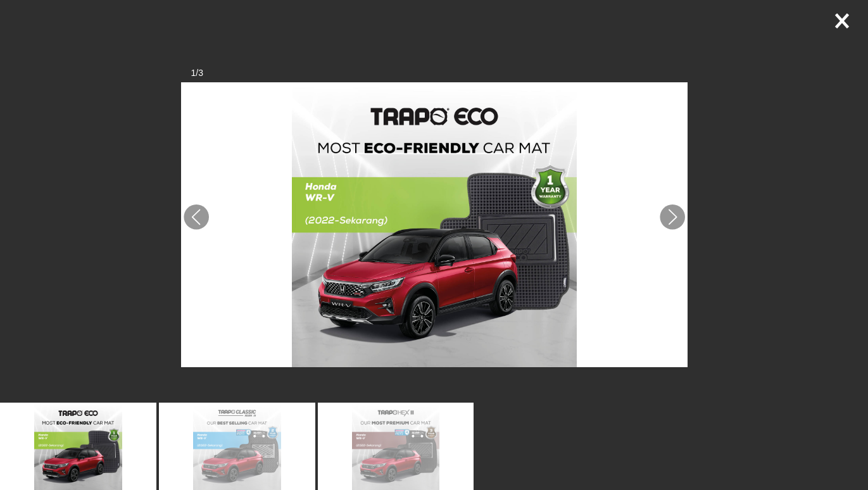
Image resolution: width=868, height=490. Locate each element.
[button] (196, 217)
